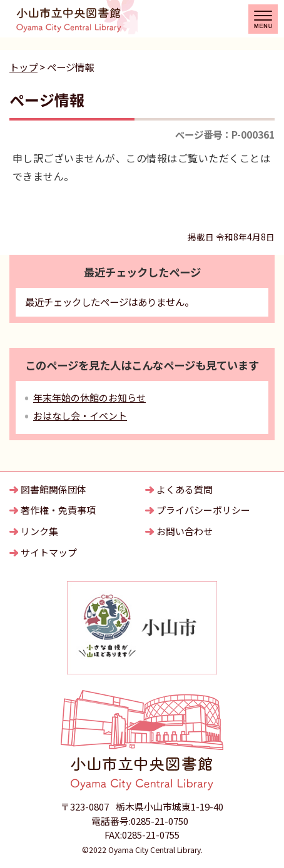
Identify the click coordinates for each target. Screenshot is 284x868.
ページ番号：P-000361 (225, 134)
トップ (23, 67)
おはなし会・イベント (80, 416)
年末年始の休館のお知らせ (89, 397)
